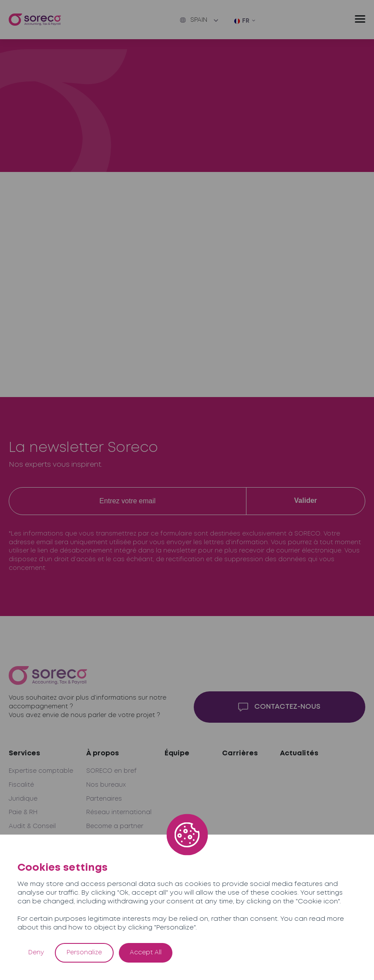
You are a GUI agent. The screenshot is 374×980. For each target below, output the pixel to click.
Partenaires (104, 799)
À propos (103, 753)
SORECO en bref (111, 771)
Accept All (146, 953)
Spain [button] (194, 20)
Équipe (177, 753)
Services (24, 753)
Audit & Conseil (32, 826)
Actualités (299, 753)
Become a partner (115, 826)
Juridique (23, 799)
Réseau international (119, 812)
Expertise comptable (41, 771)
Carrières (240, 753)
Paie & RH (23, 812)
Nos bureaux (106, 785)
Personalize (84, 953)
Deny (36, 953)
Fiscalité (21, 785)
